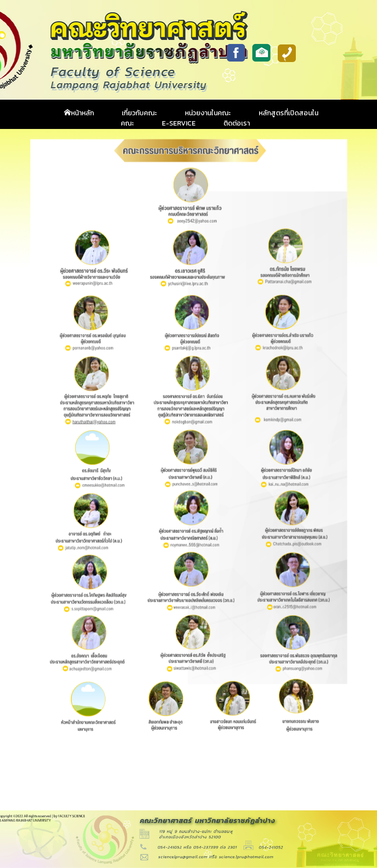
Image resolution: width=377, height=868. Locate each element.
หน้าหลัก (79, 113)
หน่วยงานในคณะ (208, 113)
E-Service (179, 123)
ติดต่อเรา (237, 123)
